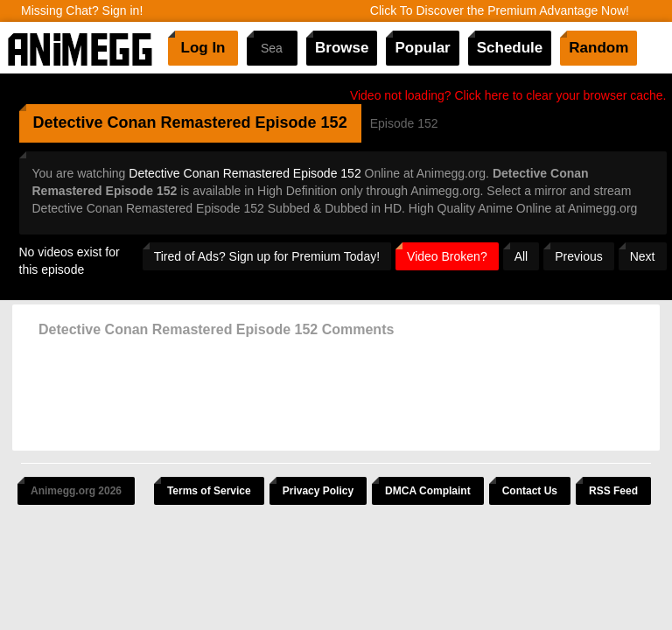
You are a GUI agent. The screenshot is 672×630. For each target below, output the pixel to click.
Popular (422, 48)
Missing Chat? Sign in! (82, 10)
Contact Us (530, 491)
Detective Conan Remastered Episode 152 (245, 173)
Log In (203, 48)
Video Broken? (447, 256)
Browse (342, 48)
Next (643, 256)
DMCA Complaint (428, 491)
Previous (578, 256)
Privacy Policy (318, 491)
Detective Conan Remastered (142, 122)
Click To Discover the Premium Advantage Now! (500, 10)
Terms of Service (209, 491)
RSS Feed (613, 491)
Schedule (510, 48)
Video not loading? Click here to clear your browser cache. (508, 95)
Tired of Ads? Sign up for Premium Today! (267, 256)
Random (598, 48)
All (521, 256)
